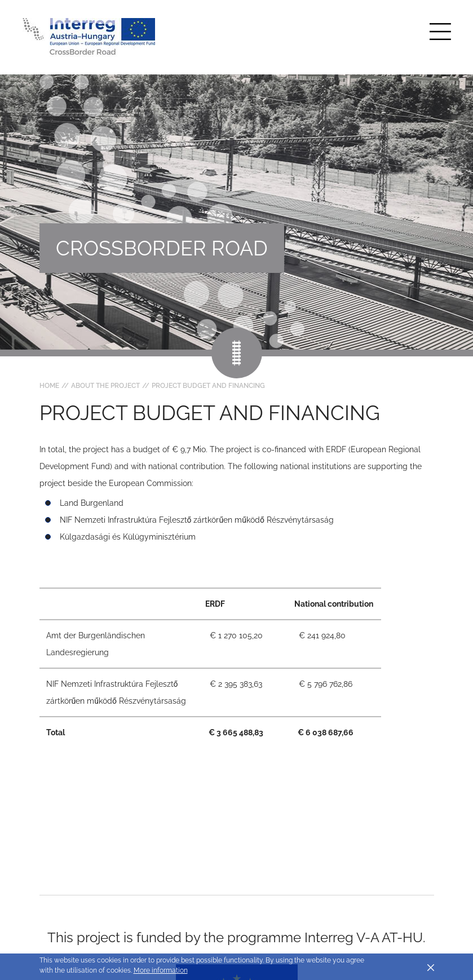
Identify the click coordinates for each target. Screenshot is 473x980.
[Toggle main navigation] (440, 32)
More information (161, 970)
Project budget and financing (208, 386)
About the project (105, 386)
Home (49, 386)
